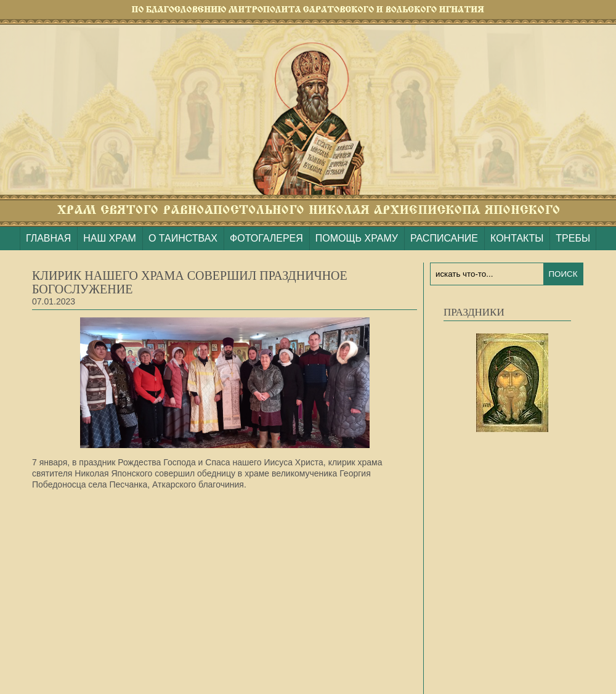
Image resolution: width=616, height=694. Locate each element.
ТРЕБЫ (573, 238)
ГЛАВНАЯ (48, 238)
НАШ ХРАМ (110, 238)
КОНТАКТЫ (517, 238)
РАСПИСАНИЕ (444, 238)
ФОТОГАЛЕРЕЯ (266, 238)
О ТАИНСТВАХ (183, 238)
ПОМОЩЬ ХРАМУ (357, 238)
